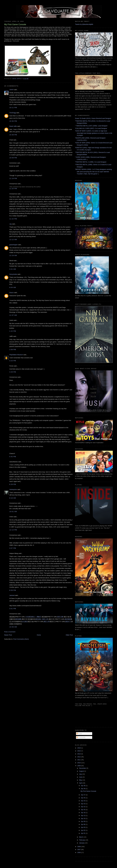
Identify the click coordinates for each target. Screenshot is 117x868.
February (82, 840)
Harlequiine (13, 489)
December (83, 768)
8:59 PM (13, 590)
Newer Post (8, 635)
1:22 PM (13, 331)
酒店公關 (60, 617)
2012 (79, 757)
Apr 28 (83, 789)
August (82, 771)
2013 (79, 754)
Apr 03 (83, 827)
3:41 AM (13, 269)
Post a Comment (10, 632)
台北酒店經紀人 (31, 617)
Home (39, 635)
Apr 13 (83, 815)
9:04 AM (13, 287)
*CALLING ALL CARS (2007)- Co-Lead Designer (91, 128)
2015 (79, 751)
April (81, 783)
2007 (79, 850)
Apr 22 (83, 807)
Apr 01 (83, 833)
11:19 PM (13, 178)
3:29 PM (13, 372)
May (81, 780)
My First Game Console (88, 791)
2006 (79, 852)
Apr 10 (83, 818)
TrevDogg (13, 113)
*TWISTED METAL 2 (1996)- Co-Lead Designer (91, 162)
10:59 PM (13, 158)
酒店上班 (45, 619)
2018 (79, 748)
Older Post (69, 635)
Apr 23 (83, 804)
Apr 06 (83, 824)
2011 (79, 760)
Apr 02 (83, 830)
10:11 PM (13, 108)
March (81, 837)
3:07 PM (13, 548)
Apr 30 (83, 786)
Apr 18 (83, 813)
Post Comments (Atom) (21, 639)
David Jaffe (13, 126)
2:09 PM (13, 350)
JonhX (11, 90)
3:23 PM (13, 361)
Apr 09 (83, 821)
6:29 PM (13, 484)
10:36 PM (13, 121)
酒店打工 (68, 622)
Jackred (12, 595)
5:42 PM (13, 457)
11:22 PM (13, 219)
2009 (79, 766)
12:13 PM (13, 530)
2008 (79, 847)
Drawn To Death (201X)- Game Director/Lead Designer (93, 118)
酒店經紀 (38, 619)
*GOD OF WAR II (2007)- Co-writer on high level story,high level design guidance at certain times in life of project (94, 133)
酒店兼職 (18, 619)
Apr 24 (83, 801)
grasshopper (13, 245)
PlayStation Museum (16, 355)
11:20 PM (13, 189)
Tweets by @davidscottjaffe (84, 24)
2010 (79, 763)
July (81, 774)
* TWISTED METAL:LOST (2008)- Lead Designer (91, 126)
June (81, 777)
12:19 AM (13, 255)
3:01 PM (13, 609)
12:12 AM (13, 240)
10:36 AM (13, 627)
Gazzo (12, 293)
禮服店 (39, 617)
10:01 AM (13, 512)
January (82, 843)
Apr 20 (83, 810)
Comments (81, 737)
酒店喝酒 (68, 619)
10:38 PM (13, 135)
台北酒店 (25, 622)
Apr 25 (83, 798)
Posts (79, 734)
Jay (11, 224)
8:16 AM (13, 498)
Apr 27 (83, 795)
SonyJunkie (13, 274)
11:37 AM (13, 315)
